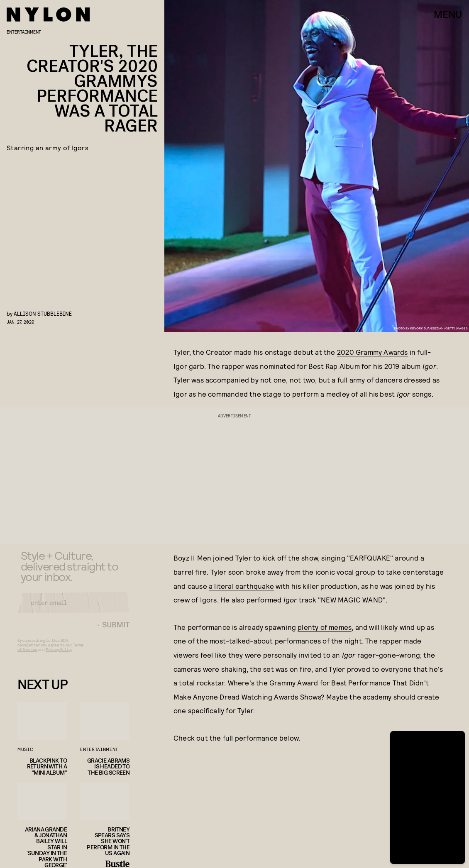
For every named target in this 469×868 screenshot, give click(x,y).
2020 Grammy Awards (373, 352)
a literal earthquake (241, 586)
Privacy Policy (59, 655)
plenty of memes (325, 627)
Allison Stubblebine (43, 313)
